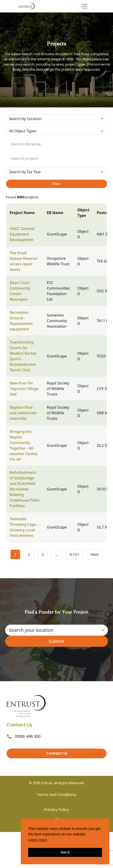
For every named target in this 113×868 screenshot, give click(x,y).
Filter (56, 184)
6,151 (76, 555)
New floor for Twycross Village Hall (24, 389)
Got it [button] (65, 852)
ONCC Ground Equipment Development (22, 234)
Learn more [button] (38, 840)
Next (95, 554)
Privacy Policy (56, 810)
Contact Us (57, 753)
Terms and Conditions (56, 795)
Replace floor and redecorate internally (23, 413)
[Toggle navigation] (85, 6)
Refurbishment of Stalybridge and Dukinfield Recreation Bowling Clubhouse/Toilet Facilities (25, 489)
